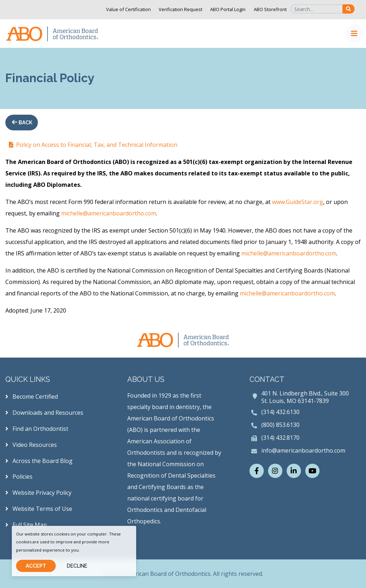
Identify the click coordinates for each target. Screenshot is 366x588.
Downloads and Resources (44, 413)
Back (25, 123)
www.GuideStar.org (298, 202)
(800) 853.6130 (280, 425)
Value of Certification (128, 9)
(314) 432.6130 (280, 412)
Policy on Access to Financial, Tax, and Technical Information (97, 145)
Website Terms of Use (39, 509)
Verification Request (180, 9)
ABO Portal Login (228, 9)
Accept (36, 566)
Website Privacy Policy (38, 493)
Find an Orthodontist (37, 429)
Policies (19, 477)
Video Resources (31, 445)
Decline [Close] (77, 566)
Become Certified (32, 397)
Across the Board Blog (39, 461)
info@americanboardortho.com (303, 450)
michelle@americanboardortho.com (109, 213)
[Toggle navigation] (354, 34)
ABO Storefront (270, 9)
